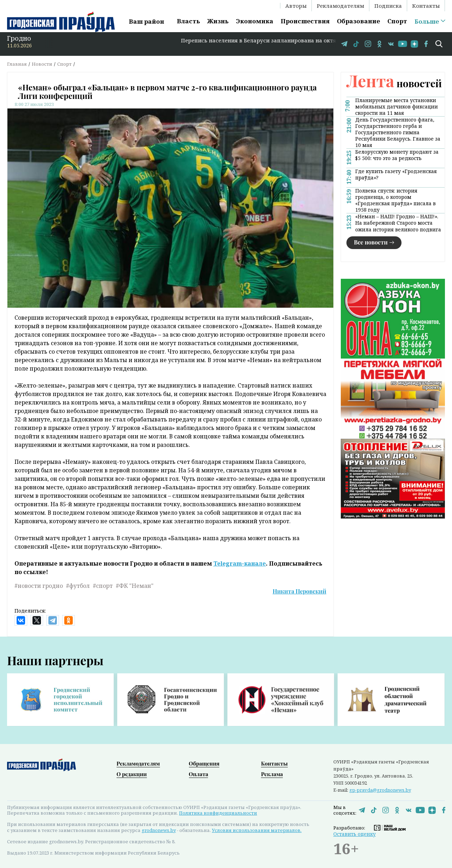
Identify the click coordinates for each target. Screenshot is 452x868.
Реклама (272, 774)
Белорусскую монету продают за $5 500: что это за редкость (397, 155)
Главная (17, 64)
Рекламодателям (340, 6)
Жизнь (218, 21)
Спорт (397, 21)
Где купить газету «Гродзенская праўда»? (396, 175)
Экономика (255, 21)
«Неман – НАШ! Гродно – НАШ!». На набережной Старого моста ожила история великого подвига (398, 223)
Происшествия (305, 21)
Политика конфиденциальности (218, 813)
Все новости (371, 242)
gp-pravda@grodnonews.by (380, 790)
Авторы (296, 6)
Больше (427, 22)
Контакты (426, 6)
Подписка (388, 6)
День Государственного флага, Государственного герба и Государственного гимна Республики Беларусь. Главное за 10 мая (398, 132)
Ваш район (147, 21)
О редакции (132, 774)
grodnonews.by (159, 830)
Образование (358, 21)
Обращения (204, 763)
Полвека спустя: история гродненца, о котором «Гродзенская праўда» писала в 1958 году (395, 200)
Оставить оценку (355, 834)
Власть (188, 21)
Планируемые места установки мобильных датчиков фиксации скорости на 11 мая (397, 107)
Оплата (199, 774)
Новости (42, 64)
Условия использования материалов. (257, 830)
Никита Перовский (299, 591)
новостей (394, 83)
